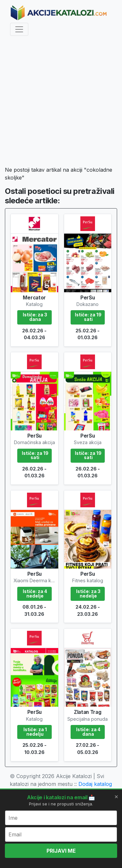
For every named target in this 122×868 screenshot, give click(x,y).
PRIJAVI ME (61, 851)
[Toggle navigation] (19, 29)
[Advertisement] (61, 102)
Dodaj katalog (95, 784)
